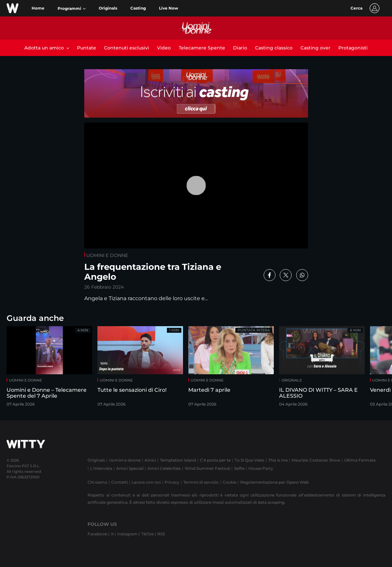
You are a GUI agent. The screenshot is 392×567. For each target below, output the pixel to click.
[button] (72, 9)
